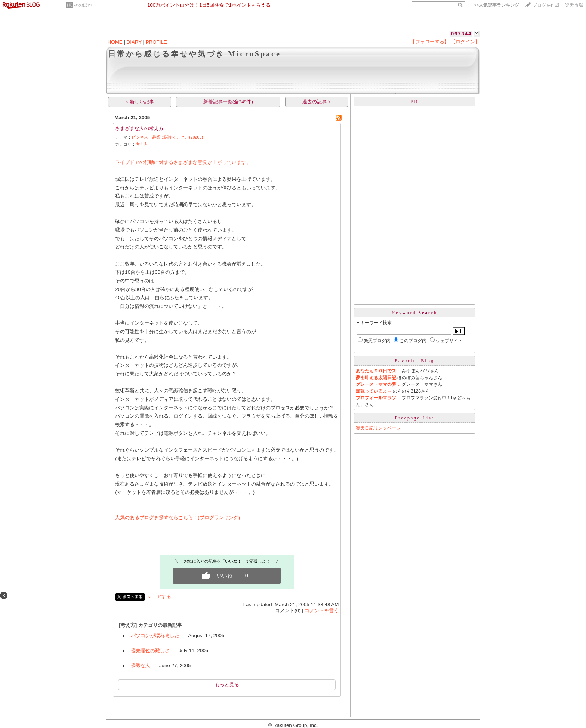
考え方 (142, 144)
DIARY (134, 42)
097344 (461, 34)
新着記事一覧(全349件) (228, 102)
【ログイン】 (465, 42)
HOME (115, 42)
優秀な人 (141, 665)
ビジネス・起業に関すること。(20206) (167, 137)
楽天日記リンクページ (378, 428)
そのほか (83, 5)
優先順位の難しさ (150, 650)
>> (496, 5)
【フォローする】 (430, 42)
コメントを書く (322, 611)
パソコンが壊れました (155, 636)
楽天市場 (574, 5)
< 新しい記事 (140, 102)
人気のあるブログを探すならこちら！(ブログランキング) (178, 518)
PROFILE (156, 42)
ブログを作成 (546, 5)
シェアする (159, 596)
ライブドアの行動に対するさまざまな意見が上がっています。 (183, 162)
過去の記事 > (317, 102)
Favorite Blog (414, 361)
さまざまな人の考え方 (139, 128)
